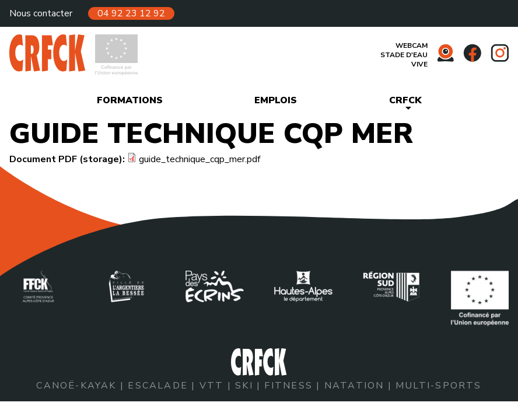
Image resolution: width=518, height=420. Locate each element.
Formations (130, 100)
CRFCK (405, 100)
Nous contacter (41, 13)
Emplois (276, 100)
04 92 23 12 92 (131, 13)
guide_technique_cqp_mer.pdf (199, 159)
